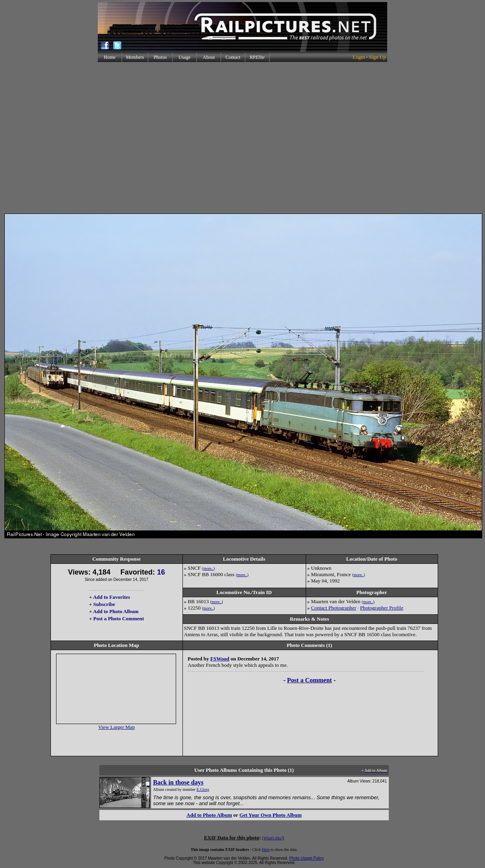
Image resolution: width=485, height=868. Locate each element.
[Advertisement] (241, 138)
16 (161, 572)
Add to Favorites (112, 597)
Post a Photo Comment (119, 618)
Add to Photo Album (116, 611)
